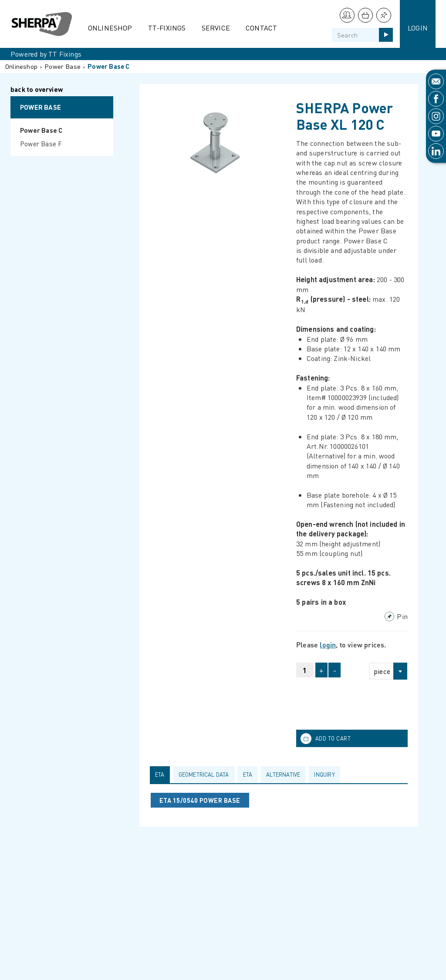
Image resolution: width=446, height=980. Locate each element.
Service (216, 28)
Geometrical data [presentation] (204, 775)
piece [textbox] (382, 671)
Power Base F (41, 144)
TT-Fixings (167, 28)
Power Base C (108, 66)
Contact (261, 28)
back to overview (37, 90)
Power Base (63, 66)
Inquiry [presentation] (324, 775)
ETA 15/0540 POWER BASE (200, 800)
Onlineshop (110, 28)
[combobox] (385, 671)
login (328, 645)
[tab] (162, 775)
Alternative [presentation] (283, 775)
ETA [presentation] (160, 775)
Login (418, 28)
